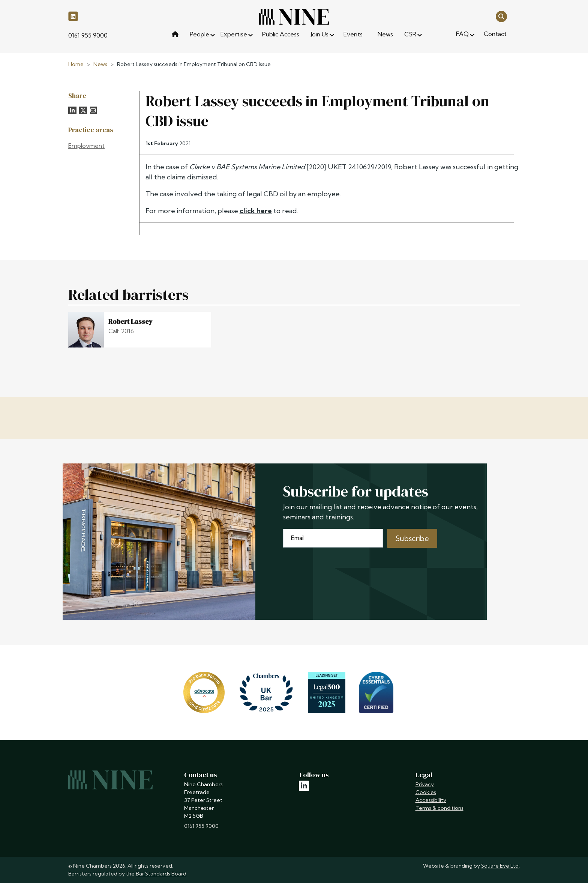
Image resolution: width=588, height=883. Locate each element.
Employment (86, 146)
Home (76, 64)
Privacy (425, 784)
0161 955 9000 (88, 35)
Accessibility (431, 800)
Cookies (426, 792)
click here (256, 211)
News (100, 64)
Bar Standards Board (161, 874)
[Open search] (501, 16)
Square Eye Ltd (500, 866)
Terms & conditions (439, 808)
